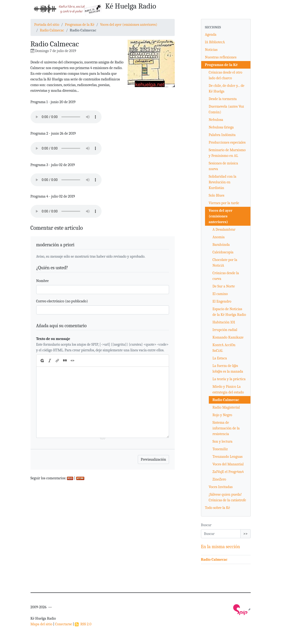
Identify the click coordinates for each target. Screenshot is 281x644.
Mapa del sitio (41, 624)
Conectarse (64, 624)
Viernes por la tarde (224, 203)
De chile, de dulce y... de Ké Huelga (227, 88)
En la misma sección (221, 547)
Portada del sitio (47, 25)
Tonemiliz (220, 449)
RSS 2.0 (83, 624)
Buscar (206, 525)
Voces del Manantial (228, 464)
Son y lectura (223, 441)
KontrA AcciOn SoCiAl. (224, 348)
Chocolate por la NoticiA (225, 263)
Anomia (219, 237)
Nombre (42, 281)
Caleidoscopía (223, 252)
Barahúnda (221, 245)
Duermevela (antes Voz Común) (226, 109)
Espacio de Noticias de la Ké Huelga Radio (229, 312)
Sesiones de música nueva (223, 166)
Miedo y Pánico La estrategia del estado (228, 389)
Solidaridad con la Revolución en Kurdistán (223, 182)
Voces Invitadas (221, 487)
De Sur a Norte (224, 286)
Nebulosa (216, 120)
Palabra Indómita (222, 135)
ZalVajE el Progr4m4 (228, 472)
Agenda (211, 35)
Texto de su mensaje (53, 339)
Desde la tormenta (223, 99)
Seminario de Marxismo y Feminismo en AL (227, 153)
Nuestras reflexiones (221, 57)
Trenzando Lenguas (228, 457)
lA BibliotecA (215, 42)
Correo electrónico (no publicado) (62, 301)
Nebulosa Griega (221, 127)
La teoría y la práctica (229, 379)
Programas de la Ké (80, 25)
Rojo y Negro (222, 415)
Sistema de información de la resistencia (226, 428)
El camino (220, 294)
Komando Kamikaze (228, 337)
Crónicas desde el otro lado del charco (226, 75)
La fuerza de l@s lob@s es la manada (228, 369)
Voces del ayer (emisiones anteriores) (129, 25)
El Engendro (222, 301)
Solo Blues (217, 195)
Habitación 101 (224, 322)
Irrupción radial (225, 330)
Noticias (211, 50)
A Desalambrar (224, 229)
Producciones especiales (227, 142)
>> (245, 534)
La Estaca (220, 358)
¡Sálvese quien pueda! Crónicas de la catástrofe (227, 497)
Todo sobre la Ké (218, 508)
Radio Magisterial (226, 407)
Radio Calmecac (52, 30)
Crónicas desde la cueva (226, 276)
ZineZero (219, 479)
